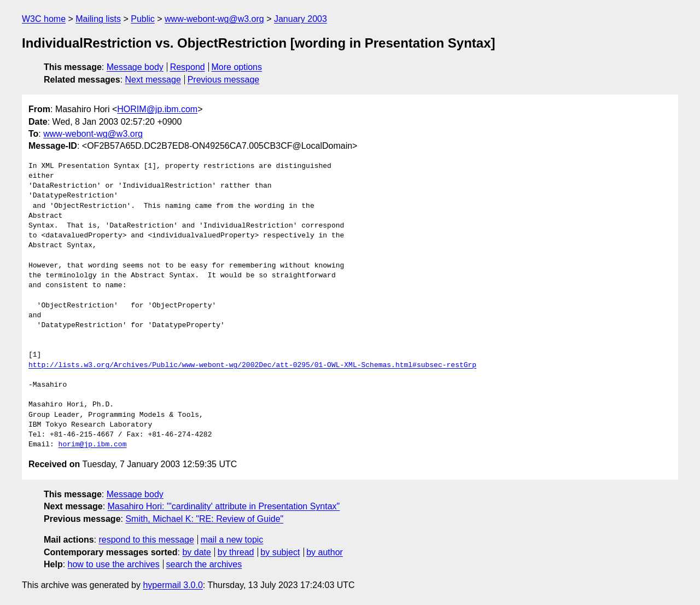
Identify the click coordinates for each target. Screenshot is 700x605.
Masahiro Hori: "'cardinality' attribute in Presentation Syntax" (224, 506)
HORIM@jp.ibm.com (157, 109)
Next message (153, 80)
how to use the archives (114, 564)
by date (196, 552)
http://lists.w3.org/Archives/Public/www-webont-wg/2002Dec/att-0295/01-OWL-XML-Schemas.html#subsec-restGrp (252, 365)
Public (143, 19)
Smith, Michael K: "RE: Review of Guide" (204, 519)
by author (325, 552)
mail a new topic (232, 540)
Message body (135, 67)
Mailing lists (98, 19)
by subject (280, 552)
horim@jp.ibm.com (93, 445)
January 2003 (301, 19)
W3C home (44, 19)
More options (237, 67)
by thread (236, 552)
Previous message (224, 80)
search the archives (204, 564)
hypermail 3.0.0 (173, 585)
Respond (188, 67)
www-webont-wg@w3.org (214, 19)
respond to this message (146, 540)
